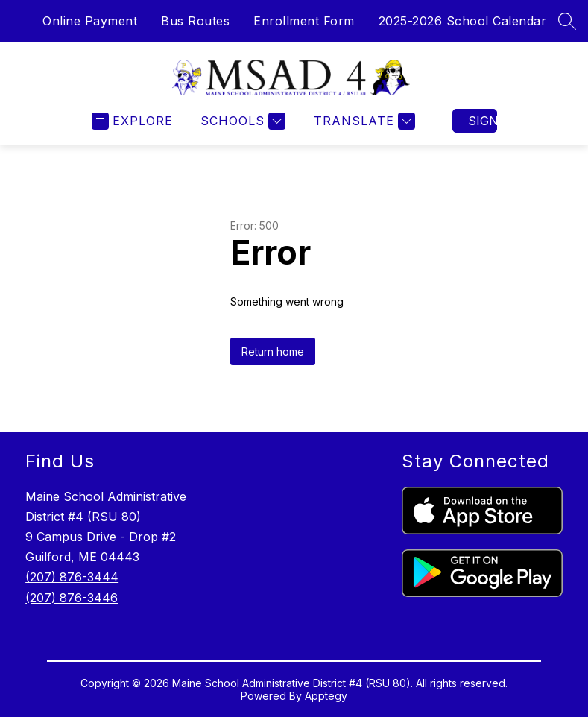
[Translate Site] (363, 121)
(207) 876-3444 (72, 577)
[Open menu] (132, 121)
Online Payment (90, 21)
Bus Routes (195, 21)
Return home (273, 351)
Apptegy (326, 696)
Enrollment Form (304, 21)
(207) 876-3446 (72, 598)
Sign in (483, 121)
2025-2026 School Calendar (463, 21)
